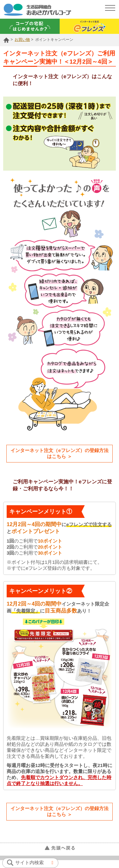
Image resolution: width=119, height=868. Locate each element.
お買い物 (22, 40)
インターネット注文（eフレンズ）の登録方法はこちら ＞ (59, 453)
